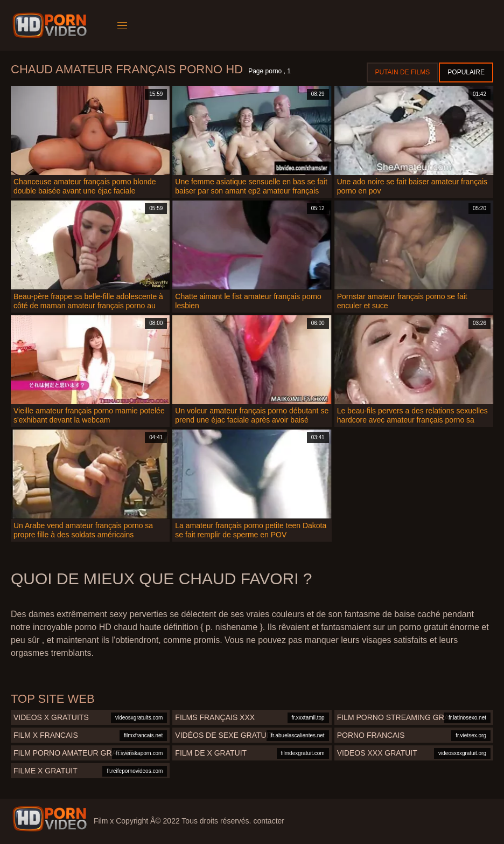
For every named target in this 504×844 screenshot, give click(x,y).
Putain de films (403, 72)
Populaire (466, 72)
